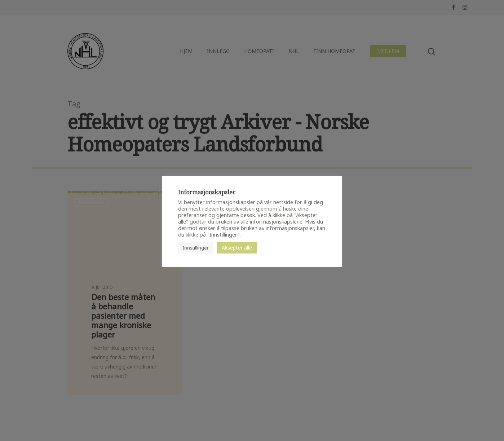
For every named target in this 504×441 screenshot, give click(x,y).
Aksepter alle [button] (237, 248)
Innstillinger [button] (196, 248)
